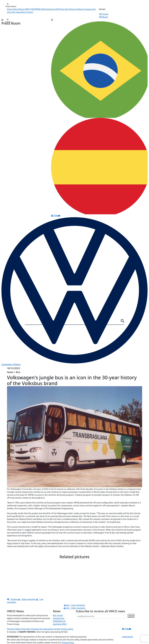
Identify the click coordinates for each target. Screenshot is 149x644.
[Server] (73, 321)
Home (10, 9)
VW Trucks (104, 14)
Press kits (64, 9)
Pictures (73, 9)
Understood (127, 637)
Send (131, 616)
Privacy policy (67, 629)
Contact (30, 12)
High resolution (27, 599)
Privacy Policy (68, 643)
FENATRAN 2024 (38, 9)
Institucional (59, 618)
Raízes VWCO (25, 9)
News (16, 9)
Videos (80, 9)
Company (88, 9)
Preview (12, 599)
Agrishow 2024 (53, 9)
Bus (55, 615)
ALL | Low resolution (74, 605)
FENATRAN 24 (59, 621)
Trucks (60, 615)
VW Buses (103, 17)
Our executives (19, 12)
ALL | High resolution (74, 608)
